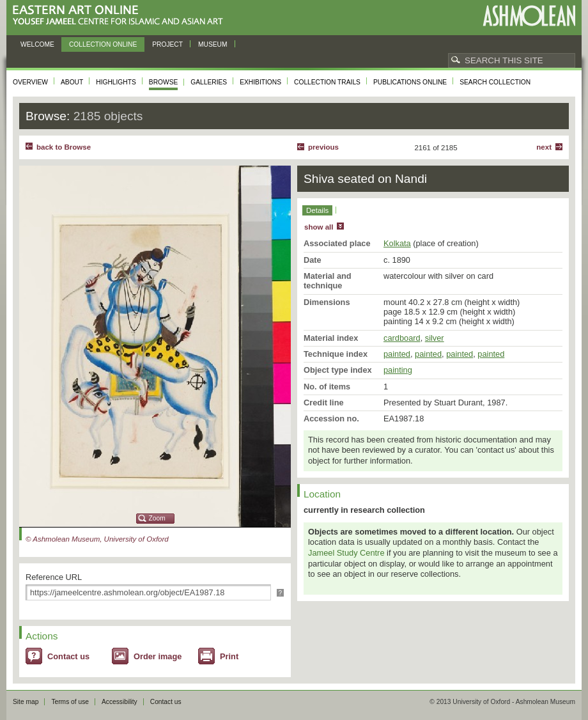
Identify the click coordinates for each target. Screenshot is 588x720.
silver (435, 338)
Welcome (37, 44)
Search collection (495, 82)
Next (544, 147)
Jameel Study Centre (346, 553)
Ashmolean (529, 16)
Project (167, 44)
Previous (323, 147)
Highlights (116, 82)
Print (229, 656)
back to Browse (64, 147)
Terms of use (70, 702)
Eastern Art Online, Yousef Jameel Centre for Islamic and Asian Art (121, 16)
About (72, 82)
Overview (30, 82)
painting (398, 370)
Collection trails (327, 82)
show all (319, 227)
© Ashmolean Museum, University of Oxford (97, 539)
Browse (164, 82)
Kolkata (397, 243)
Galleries (209, 82)
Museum (213, 44)
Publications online (410, 82)
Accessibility (120, 702)
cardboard (402, 338)
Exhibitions (260, 82)
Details (317, 210)
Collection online (103, 44)
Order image (158, 656)
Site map (26, 702)
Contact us (68, 656)
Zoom (157, 518)
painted (397, 354)
